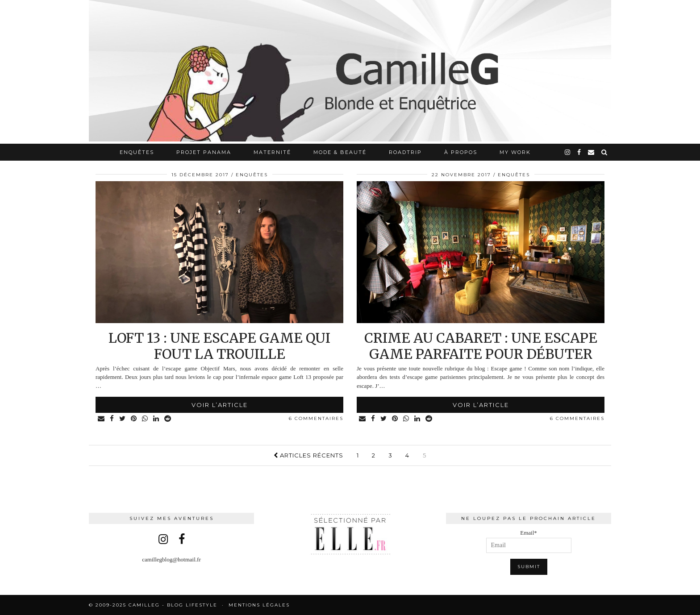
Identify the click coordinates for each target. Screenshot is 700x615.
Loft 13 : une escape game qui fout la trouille (219, 346)
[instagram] (568, 152)
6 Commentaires (316, 418)
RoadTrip (405, 152)
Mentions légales (259, 605)
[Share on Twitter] (123, 419)
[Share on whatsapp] (145, 419)
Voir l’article (220, 405)
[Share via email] (102, 419)
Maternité (272, 152)
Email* (529, 541)
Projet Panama (204, 152)
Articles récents (308, 455)
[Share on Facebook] (112, 419)
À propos (461, 152)
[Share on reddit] (168, 419)
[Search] (605, 152)
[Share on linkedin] (156, 419)
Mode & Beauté (340, 152)
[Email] (592, 152)
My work (515, 152)
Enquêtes (137, 152)
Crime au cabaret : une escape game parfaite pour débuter (481, 346)
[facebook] (579, 152)
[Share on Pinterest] (134, 419)
